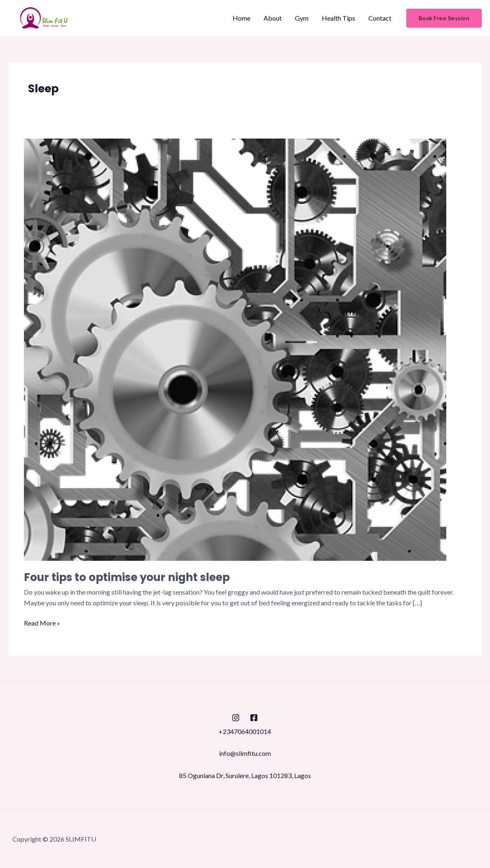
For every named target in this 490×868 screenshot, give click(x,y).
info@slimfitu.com (245, 753)
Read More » (42, 622)
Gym (302, 18)
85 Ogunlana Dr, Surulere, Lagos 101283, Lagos (245, 775)
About (273, 18)
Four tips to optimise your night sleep (127, 577)
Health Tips (338, 18)
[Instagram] (236, 718)
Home (241, 18)
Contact (380, 18)
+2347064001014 (245, 731)
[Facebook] (254, 718)
